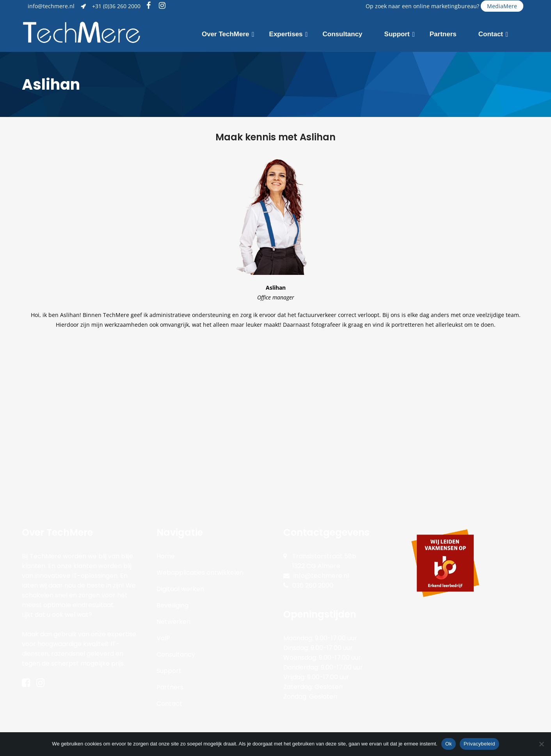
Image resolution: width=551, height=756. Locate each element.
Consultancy (176, 654)
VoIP (163, 638)
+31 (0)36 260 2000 (116, 6)
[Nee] (541, 744)
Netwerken (173, 622)
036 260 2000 (313, 585)
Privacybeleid (479, 744)
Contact (169, 704)
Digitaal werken (180, 589)
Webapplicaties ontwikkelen (200, 573)
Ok (449, 744)
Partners (170, 687)
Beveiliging (172, 605)
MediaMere (502, 6)
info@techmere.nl (51, 6)
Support (169, 671)
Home (166, 556)
